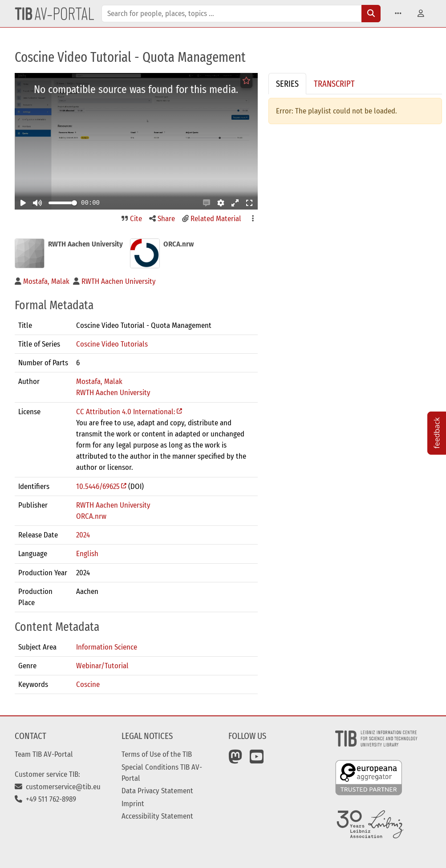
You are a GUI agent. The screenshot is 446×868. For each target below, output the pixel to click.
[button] (398, 14)
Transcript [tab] (334, 84)
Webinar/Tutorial (102, 666)
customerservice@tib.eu (58, 787)
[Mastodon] (235, 760)
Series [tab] (287, 84)
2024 (83, 535)
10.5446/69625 (98, 486)
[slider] (74, 203)
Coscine (88, 684)
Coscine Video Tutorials (112, 344)
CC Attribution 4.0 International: (126, 412)
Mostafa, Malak (99, 381)
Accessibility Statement (157, 816)
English (87, 553)
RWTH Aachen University (113, 392)
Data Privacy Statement (157, 791)
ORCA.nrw (91, 516)
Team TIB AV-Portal (44, 754)
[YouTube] (257, 760)
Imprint (133, 803)
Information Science (107, 647)
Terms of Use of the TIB (157, 754)
